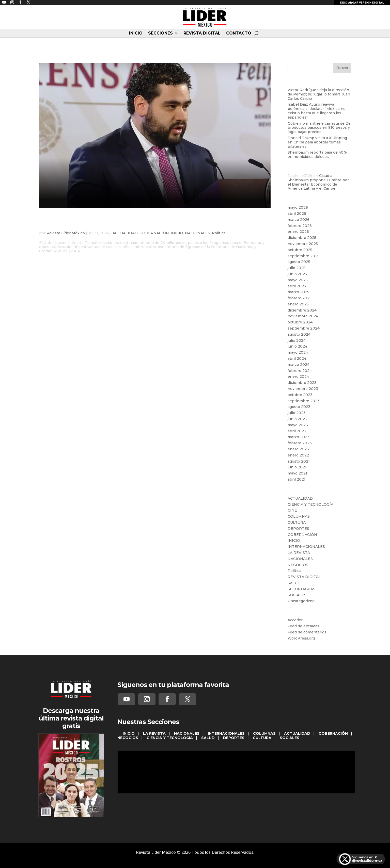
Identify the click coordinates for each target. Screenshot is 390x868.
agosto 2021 (299, 461)
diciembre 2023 (302, 383)
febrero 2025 (300, 298)
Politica (219, 233)
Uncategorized (301, 601)
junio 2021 (297, 467)
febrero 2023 (300, 443)
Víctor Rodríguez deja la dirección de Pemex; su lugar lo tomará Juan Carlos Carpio (319, 94)
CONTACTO (239, 33)
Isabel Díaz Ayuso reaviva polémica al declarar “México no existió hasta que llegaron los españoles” (317, 111)
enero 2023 (298, 449)
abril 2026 (297, 214)
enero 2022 (298, 455)
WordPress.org (301, 638)
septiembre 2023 (304, 401)
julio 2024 (297, 340)
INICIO (136, 33)
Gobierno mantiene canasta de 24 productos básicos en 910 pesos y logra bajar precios (319, 128)
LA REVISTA (299, 553)
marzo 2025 (298, 292)
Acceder (295, 620)
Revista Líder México (66, 233)
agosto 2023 (299, 407)
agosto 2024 (299, 334)
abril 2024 (297, 358)
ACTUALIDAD (125, 233)
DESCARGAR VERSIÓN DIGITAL (362, 3)
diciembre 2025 (302, 238)
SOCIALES (297, 595)
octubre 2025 (300, 250)
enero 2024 (298, 376)
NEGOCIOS (298, 565)
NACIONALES (198, 233)
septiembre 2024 (304, 328)
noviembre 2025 (303, 244)
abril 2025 (297, 286)
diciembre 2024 (302, 310)
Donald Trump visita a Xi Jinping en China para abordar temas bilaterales (317, 142)
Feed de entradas (303, 626)
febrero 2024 (300, 371)
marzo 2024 (299, 365)
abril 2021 (297, 479)
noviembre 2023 (303, 389)
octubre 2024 (300, 322)
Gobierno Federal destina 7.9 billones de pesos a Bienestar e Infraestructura (143, 222)
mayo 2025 (298, 280)
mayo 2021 (297, 473)
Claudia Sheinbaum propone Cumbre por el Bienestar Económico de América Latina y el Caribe (318, 182)
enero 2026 (298, 232)
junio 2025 (297, 274)
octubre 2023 (300, 395)
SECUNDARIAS (301, 589)
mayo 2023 (298, 425)
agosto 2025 (299, 262)
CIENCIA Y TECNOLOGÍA (310, 504)
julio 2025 (297, 268)
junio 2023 (297, 419)
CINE (292, 510)
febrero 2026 (300, 226)
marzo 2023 (299, 437)
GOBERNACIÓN (154, 233)
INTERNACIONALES (306, 547)
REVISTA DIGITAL (202, 33)
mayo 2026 (298, 207)
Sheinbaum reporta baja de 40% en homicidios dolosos (317, 154)
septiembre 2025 (303, 256)
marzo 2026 (299, 220)
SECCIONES (160, 33)
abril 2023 (297, 431)
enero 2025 (298, 304)
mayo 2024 (298, 352)
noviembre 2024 (303, 316)
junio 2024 (297, 346)
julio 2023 (297, 413)
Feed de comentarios (307, 632)
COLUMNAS (299, 516)
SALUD (294, 583)
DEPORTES (298, 529)
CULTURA (297, 522)
